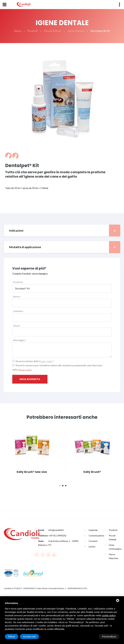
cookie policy (109, 615)
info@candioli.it (56, 530)
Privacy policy (46, 361)
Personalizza (15, 636)
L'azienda (93, 530)
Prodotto (18, 282)
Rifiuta (92, 636)
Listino (92, 547)
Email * (17, 326)
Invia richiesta (30, 379)
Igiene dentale (76, 31)
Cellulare (18, 311)
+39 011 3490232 (57, 536)
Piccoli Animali (52, 31)
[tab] (62, 231)
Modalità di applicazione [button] (65, 247)
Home (17, 31)
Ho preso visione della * (35, 361)
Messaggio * (20, 341)
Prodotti (32, 31)
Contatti (93, 541)
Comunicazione (96, 536)
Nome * (17, 297)
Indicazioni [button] (65, 231)
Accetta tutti (110, 636)
